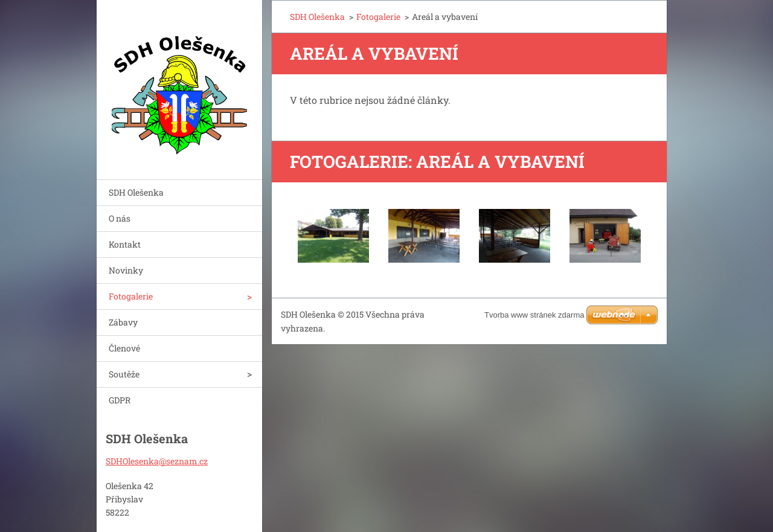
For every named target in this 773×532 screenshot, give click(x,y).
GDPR (120, 400)
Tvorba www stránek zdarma (534, 315)
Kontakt (125, 244)
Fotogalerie (131, 296)
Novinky (126, 270)
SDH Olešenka (136, 192)
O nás (120, 218)
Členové (124, 348)
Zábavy (123, 322)
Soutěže (124, 374)
